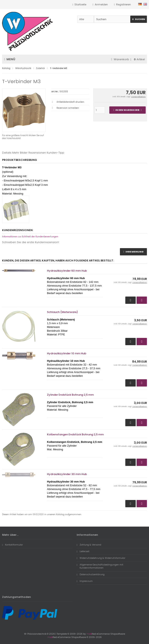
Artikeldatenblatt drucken (70, 102)
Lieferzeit (83, 551)
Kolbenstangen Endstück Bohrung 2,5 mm (75, 434)
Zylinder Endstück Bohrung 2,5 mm (70, 395)
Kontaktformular (12, 545)
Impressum (85, 581)
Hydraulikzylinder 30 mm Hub (67, 474)
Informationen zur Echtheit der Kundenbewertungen (30, 237)
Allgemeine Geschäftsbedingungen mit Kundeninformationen (100, 566)
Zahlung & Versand (89, 545)
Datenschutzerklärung (91, 574)
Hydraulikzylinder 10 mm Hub (67, 353)
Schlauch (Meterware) (62, 312)
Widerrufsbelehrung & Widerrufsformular (101, 558)
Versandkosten (138, 97)
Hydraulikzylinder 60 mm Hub (67, 271)
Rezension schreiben (68, 108)
